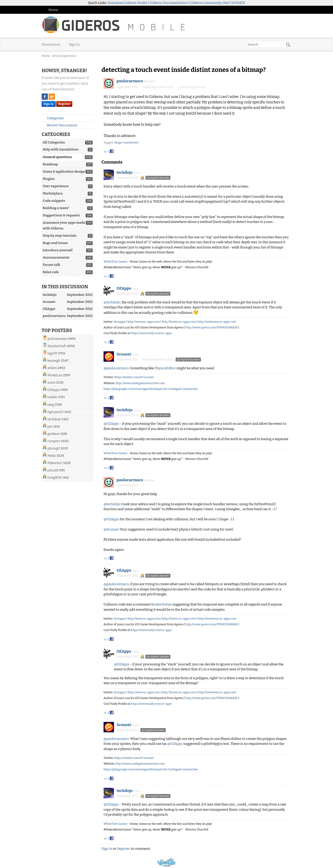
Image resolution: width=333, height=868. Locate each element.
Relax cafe (51, 272)
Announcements (56, 257)
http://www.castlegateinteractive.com (140, 383)
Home (53, 10)
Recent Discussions (60, 125)
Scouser (124, 354)
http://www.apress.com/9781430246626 (212, 327)
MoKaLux (55, 375)
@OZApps (111, 424)
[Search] (288, 45)
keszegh (54, 361)
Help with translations (61, 149)
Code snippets (54, 201)
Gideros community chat (210, 3)
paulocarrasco (130, 81)
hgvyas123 (55, 412)
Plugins (49, 179)
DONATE (238, 3)
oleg (51, 405)
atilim (52, 368)
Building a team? (56, 208)
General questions (57, 157)
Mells (52, 456)
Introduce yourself (58, 250)
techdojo (54, 419)
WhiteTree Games (116, 262)
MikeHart (55, 463)
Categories (53, 118)
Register (64, 104)
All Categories (54, 142)
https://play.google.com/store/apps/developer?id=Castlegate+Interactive (151, 389)
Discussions (51, 44)
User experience (56, 186)
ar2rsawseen (57, 339)
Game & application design (64, 171)
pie (50, 426)
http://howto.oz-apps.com (179, 322)
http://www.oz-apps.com (144, 322)
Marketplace (53, 193)
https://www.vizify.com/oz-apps (151, 333)
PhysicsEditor (165, 368)
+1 (105, 152)
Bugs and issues (55, 243)
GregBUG (55, 477)
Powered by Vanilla (166, 862)
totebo (52, 397)
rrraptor (54, 441)
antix (51, 382)
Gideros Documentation (169, 3)
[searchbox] (269, 44)
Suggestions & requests (61, 215)
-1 (108, 152)
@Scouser (111, 529)
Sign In (74, 44)
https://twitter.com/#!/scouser (134, 377)
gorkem (53, 434)
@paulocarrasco (116, 368)
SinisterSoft (57, 346)
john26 (53, 470)
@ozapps (120, 322)
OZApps (54, 390)
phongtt (54, 448)
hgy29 (52, 353)
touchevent (131, 143)
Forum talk (51, 265)
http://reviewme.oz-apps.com (217, 322)
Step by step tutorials (59, 236)
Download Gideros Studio (128, 3)
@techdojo (112, 302)
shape (118, 143)
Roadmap (50, 164)
